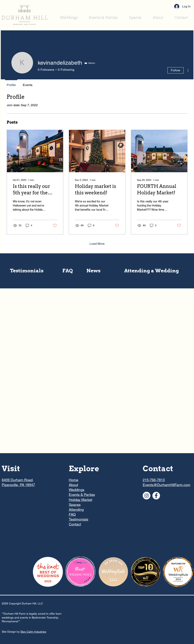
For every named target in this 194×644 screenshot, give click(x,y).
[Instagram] (147, 496)
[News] (93, 271)
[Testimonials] (27, 271)
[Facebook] (156, 496)
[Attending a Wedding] (152, 271)
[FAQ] (68, 271)
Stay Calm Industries (33, 632)
